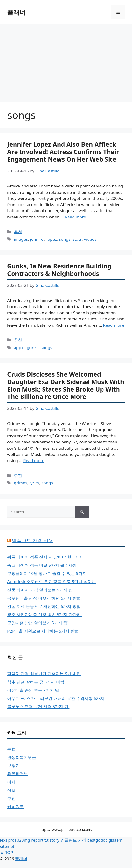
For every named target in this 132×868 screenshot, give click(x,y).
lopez (52, 239)
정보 (11, 790)
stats (77, 239)
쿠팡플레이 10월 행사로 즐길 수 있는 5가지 (47, 573)
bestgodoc (97, 840)
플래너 (16, 12)
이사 (11, 782)
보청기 (13, 765)
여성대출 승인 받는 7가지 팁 (33, 690)
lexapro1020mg (15, 840)
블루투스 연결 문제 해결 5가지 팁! (38, 707)
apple (19, 347)
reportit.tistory (45, 840)
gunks (33, 347)
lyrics (34, 483)
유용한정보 (18, 774)
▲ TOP (7, 852)
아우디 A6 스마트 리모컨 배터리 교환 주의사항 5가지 (56, 698)
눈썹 (11, 749)
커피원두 (15, 807)
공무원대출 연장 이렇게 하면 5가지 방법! (44, 598)
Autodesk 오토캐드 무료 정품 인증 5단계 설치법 (51, 582)
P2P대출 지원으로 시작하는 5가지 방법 (43, 631)
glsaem (116, 840)
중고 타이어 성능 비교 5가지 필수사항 (42, 565)
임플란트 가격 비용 (32, 540)
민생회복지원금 (22, 757)
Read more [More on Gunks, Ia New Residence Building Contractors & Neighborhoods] (114, 325)
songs (65, 239)
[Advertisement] (66, 61)
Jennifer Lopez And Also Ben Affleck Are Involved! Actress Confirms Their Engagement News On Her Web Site (63, 151)
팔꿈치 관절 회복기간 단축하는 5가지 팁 (44, 674)
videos (90, 239)
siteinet (7, 846)
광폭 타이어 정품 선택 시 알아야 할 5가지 (45, 557)
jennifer (37, 239)
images (21, 239)
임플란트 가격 (73, 840)
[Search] (82, 512)
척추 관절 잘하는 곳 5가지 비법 (36, 682)
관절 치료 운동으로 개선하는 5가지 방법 (44, 606)
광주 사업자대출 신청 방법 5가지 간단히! (44, 615)
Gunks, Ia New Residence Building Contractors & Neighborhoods (59, 270)
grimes (21, 483)
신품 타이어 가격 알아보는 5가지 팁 (40, 590)
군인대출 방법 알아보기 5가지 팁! (38, 623)
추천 (18, 232)
